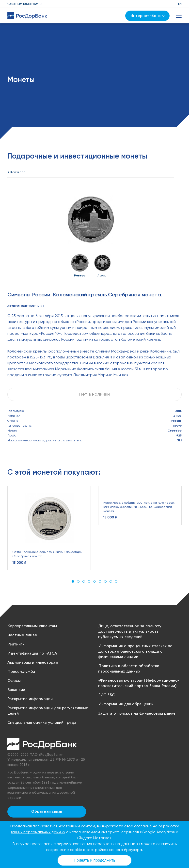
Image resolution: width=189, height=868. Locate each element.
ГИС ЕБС (106, 695)
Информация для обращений (126, 704)
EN (180, 4)
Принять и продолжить (95, 860)
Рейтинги (16, 644)
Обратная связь (47, 812)
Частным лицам (22, 635)
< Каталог (16, 172)
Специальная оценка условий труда (42, 723)
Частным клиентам (23, 4)
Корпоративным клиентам (32, 626)
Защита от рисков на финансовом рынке (137, 714)
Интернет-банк (148, 16)
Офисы (14, 681)
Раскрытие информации (30, 699)
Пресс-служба (21, 672)
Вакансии (16, 690)
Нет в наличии (94, 394)
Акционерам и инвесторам (33, 663)
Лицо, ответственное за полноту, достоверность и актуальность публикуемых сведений (130, 632)
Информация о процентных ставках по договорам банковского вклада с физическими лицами (135, 651)
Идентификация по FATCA (32, 653)
